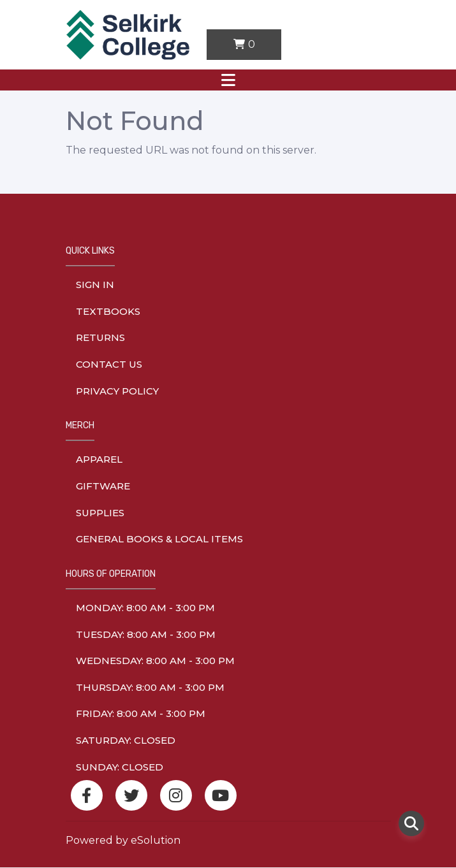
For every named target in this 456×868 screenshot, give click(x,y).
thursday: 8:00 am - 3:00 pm (150, 687)
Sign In (95, 285)
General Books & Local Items (159, 539)
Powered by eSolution (123, 840)
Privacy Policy (117, 391)
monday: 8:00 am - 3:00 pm (145, 608)
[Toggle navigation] (228, 80)
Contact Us (109, 364)
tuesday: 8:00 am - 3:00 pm (146, 634)
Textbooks (108, 311)
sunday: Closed (120, 767)
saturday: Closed (126, 740)
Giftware (103, 486)
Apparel (99, 459)
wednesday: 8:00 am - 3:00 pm (155, 661)
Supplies (100, 513)
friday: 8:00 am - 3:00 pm (141, 713)
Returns (100, 337)
